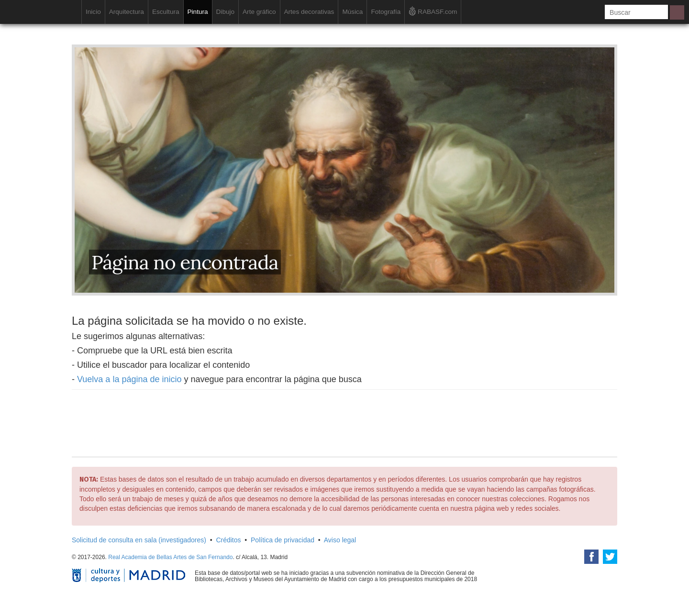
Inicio (93, 12)
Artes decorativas (309, 12)
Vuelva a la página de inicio (129, 379)
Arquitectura (127, 12)
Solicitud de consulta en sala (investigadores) (139, 540)
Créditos (228, 540)
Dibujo (226, 12)
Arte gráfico (259, 12)
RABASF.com (433, 11)
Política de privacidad (283, 540)
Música (352, 12)
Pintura (198, 12)
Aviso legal (340, 540)
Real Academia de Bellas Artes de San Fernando (170, 557)
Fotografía (386, 12)
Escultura (166, 12)
